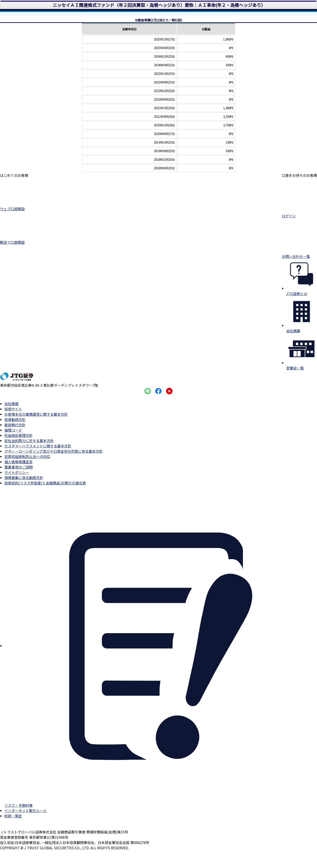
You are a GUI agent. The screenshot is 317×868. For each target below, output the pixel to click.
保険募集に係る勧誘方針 (24, 478)
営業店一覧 (302, 365)
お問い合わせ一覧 (299, 254)
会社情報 (11, 404)
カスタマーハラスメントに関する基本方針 (38, 446)
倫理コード (13, 430)
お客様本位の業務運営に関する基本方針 (36, 414)
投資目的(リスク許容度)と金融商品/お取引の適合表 (45, 483)
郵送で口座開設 (14, 240)
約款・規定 (13, 816)
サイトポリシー (17, 472)
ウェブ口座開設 (14, 207)
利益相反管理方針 (18, 435)
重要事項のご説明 (18, 467)
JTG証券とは (302, 291)
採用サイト (13, 409)
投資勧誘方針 (15, 419)
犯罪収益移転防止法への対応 (27, 456)
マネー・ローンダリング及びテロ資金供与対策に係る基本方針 (54, 451)
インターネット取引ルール (26, 811)
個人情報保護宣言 (18, 462)
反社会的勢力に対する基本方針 (29, 441)
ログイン (299, 214)
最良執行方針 (15, 425)
